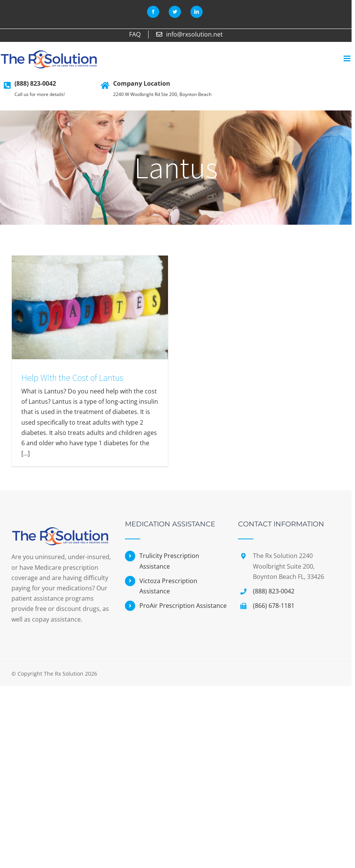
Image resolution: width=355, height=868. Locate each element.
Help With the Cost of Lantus (72, 378)
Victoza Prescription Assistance (168, 586)
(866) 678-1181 (274, 606)
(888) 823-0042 (35, 83)
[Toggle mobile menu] (348, 58)
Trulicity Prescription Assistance (169, 561)
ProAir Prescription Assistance (183, 606)
